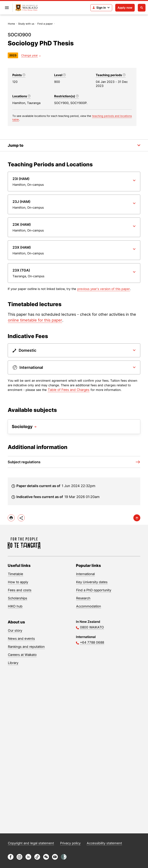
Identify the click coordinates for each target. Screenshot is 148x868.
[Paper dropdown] (74, 182)
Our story (15, 631)
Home (11, 24)
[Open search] (142, 8)
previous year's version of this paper (104, 289)
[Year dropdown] (31, 55)
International (85, 574)
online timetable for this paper (35, 320)
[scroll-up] (137, 518)
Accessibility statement (104, 843)
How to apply (18, 582)
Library (13, 663)
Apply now (125, 8)
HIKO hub (15, 606)
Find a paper (45, 24)
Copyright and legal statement (31, 843)
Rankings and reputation (26, 647)
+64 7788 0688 (92, 642)
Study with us (26, 24)
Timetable (16, 574)
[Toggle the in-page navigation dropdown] (74, 145)
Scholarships (18, 598)
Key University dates (92, 582)
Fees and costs (20, 590)
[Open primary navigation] (7, 8)
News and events (21, 639)
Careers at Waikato (22, 655)
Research (83, 598)
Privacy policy (70, 843)
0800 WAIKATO (92, 627)
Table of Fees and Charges (69, 390)
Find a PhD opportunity (94, 590)
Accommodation (89, 606)
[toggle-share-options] (21, 518)
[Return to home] (26, 8)
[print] (11, 518)
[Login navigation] (101, 8)
